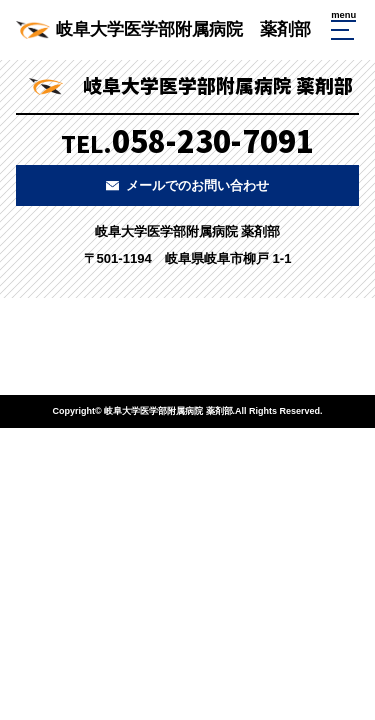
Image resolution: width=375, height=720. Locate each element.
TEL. (187, 140)
